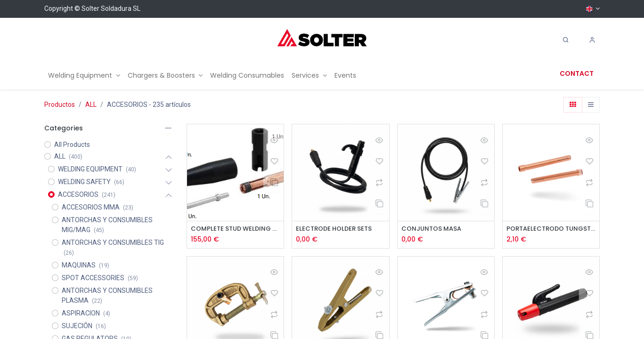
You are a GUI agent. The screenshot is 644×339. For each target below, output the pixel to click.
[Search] (566, 40)
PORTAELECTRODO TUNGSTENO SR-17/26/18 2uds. (551, 229)
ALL (91, 105)
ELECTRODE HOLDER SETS (336, 229)
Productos (60, 105)
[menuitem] (84, 76)
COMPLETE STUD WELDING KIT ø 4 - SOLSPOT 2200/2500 (235, 229)
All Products (72, 145)
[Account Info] (592, 40)
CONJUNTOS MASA (433, 229)
